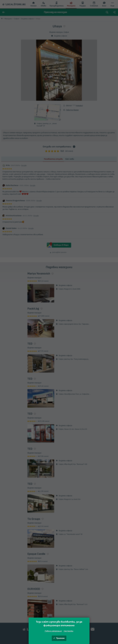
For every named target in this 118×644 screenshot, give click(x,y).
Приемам (59, 638)
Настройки (68, 631)
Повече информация (53, 631)
